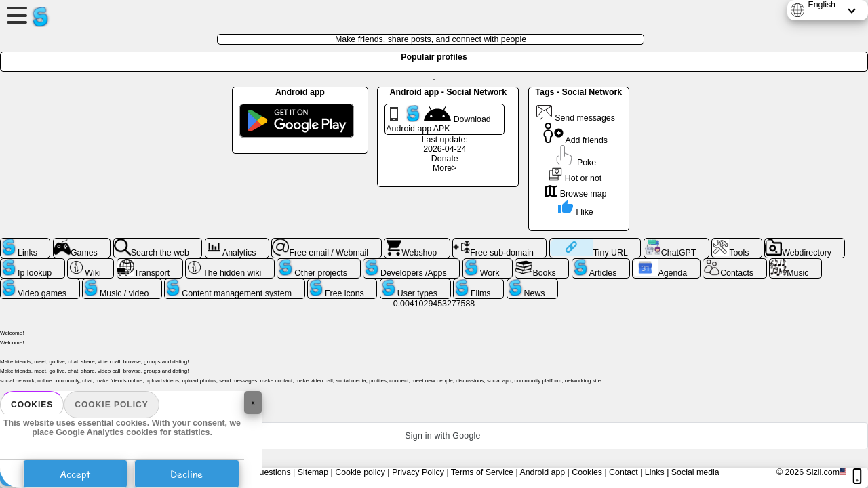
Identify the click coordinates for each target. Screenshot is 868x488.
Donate (445, 159)
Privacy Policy (418, 472)
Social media (695, 472)
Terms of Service (482, 472)
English (822, 5)
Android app (542, 472)
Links (655, 472)
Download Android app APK (438, 119)
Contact (624, 472)
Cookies (32, 405)
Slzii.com (823, 472)
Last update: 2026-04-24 (445, 144)
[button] (434, 436)
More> (445, 168)
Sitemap (313, 472)
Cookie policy (111, 405)
